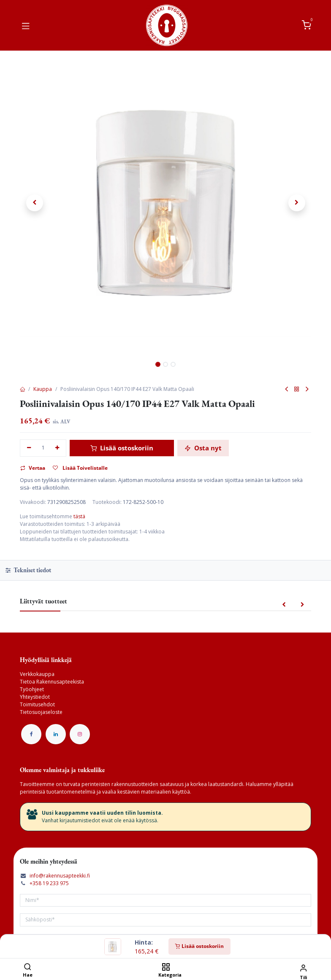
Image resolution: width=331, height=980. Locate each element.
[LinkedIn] (56, 734)
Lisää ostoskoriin (199, 946)
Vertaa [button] (33, 468)
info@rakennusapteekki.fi (60, 876)
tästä (79, 516)
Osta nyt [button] (203, 448)
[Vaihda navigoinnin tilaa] (26, 25)
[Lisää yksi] (58, 448)
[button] (34, 203)
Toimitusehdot (37, 704)
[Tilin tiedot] (303, 968)
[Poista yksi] (29, 448)
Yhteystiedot (35, 697)
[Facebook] (31, 734)
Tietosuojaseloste (41, 712)
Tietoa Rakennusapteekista (52, 682)
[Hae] (28, 968)
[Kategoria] (166, 968)
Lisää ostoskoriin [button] (122, 448)
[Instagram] (80, 734)
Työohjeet (32, 689)
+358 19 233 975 (49, 883)
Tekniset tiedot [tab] (28, 570)
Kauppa (43, 389)
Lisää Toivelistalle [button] (80, 468)
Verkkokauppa (37, 674)
